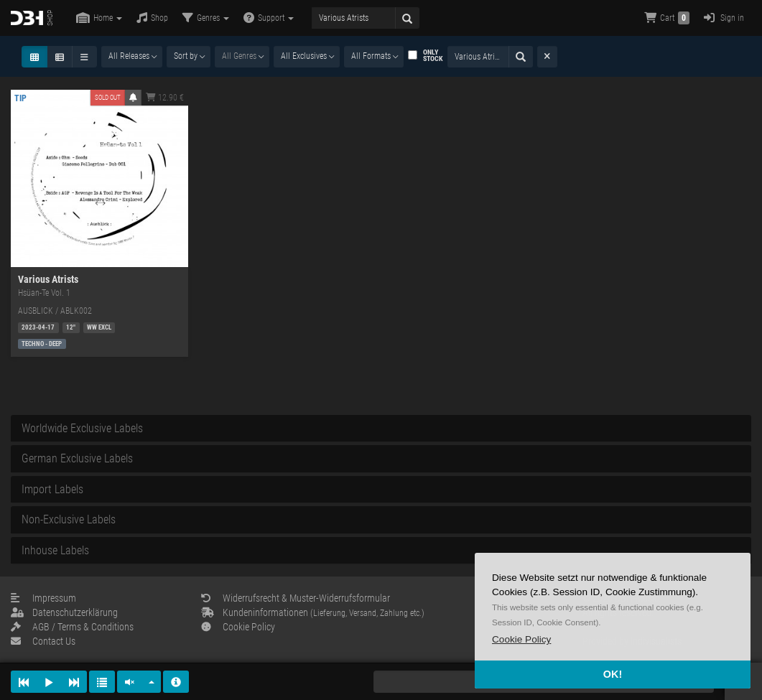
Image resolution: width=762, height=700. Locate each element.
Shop (152, 18)
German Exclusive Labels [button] (77, 458)
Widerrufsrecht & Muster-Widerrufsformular (296, 598)
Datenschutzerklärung (64, 612)
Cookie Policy (238, 627)
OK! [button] (613, 674)
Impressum (43, 598)
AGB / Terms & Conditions (72, 627)
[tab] (381, 429)
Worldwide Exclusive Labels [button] (82, 428)
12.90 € (165, 98)
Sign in (724, 18)
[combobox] (132, 57)
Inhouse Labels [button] (55, 550)
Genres (206, 18)
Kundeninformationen (313, 612)
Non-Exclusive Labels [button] (69, 519)
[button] (521, 639)
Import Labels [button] (52, 489)
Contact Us (43, 641)
